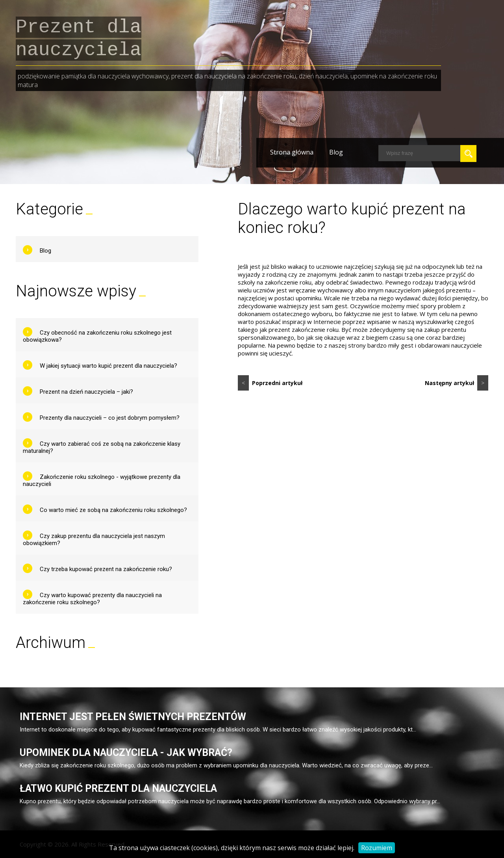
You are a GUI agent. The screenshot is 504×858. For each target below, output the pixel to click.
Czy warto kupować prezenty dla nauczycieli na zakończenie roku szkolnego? (92, 599)
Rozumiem (377, 848)
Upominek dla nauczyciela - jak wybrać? (126, 753)
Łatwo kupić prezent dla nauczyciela (118, 788)
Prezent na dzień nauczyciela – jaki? (86, 392)
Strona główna (292, 152)
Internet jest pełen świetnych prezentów (133, 717)
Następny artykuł (457, 383)
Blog (336, 152)
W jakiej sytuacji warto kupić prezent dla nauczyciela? (108, 366)
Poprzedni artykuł (270, 383)
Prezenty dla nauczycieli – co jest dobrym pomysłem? (110, 418)
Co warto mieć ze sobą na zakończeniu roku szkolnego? (113, 510)
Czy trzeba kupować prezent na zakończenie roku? (106, 569)
